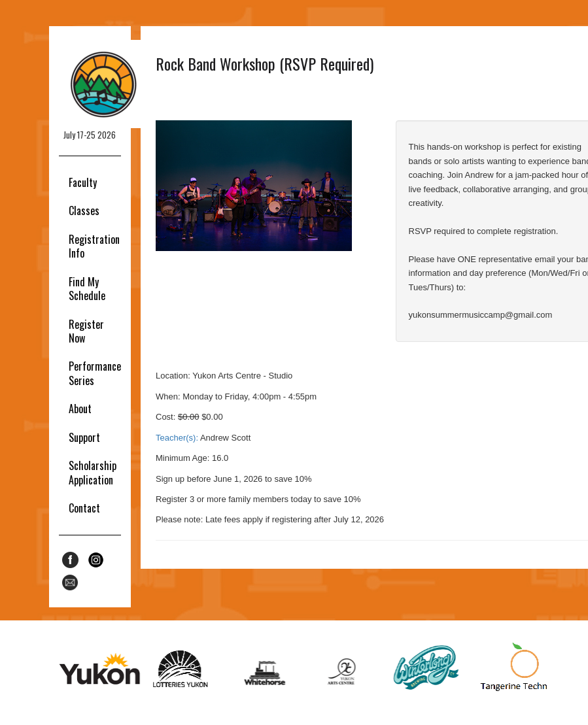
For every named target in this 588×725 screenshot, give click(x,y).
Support (84, 437)
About (80, 409)
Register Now (86, 331)
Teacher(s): (177, 438)
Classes (84, 211)
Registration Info (94, 246)
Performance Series (95, 373)
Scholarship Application (93, 472)
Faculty (83, 182)
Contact (84, 508)
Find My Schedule (87, 289)
